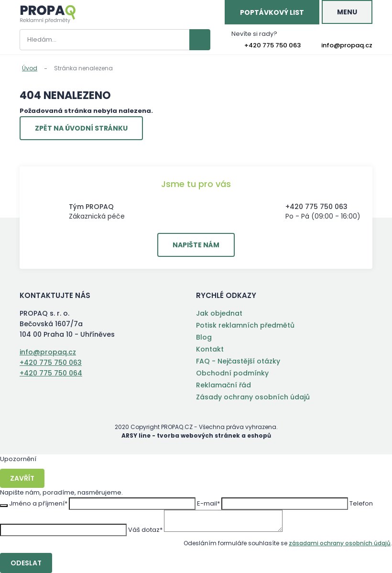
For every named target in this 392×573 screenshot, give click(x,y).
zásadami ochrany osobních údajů (340, 543)
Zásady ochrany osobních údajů (253, 397)
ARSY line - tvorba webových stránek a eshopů (196, 435)
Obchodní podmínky (232, 373)
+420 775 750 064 (51, 373)
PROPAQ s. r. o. (48, 14)
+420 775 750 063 (272, 45)
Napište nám (196, 245)
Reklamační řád (223, 385)
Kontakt (210, 349)
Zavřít (22, 478)
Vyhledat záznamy (200, 40)
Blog (204, 337)
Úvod (30, 68)
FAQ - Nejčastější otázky (238, 361)
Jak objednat (219, 313)
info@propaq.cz (347, 45)
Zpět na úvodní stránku (81, 128)
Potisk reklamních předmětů (245, 325)
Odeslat (26, 563)
